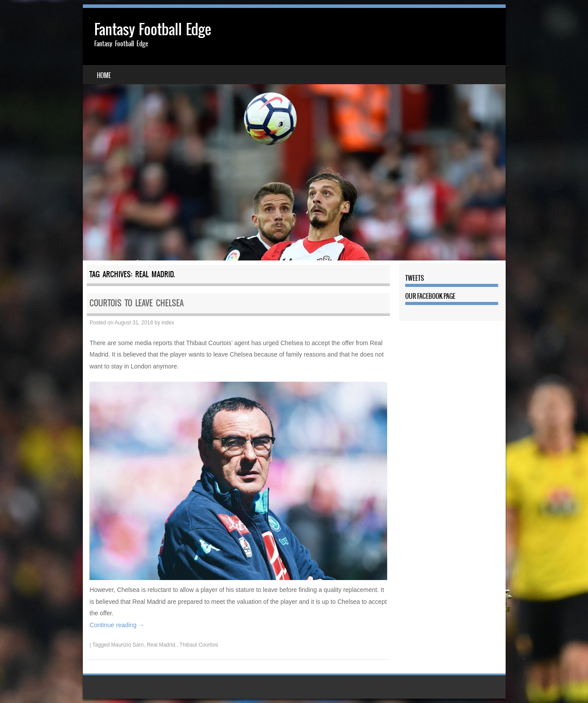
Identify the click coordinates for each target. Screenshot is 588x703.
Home (104, 75)
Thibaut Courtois (199, 645)
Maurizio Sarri (127, 645)
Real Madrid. (162, 645)
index (168, 323)
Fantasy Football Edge (153, 29)
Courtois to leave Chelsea (137, 303)
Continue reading (117, 625)
